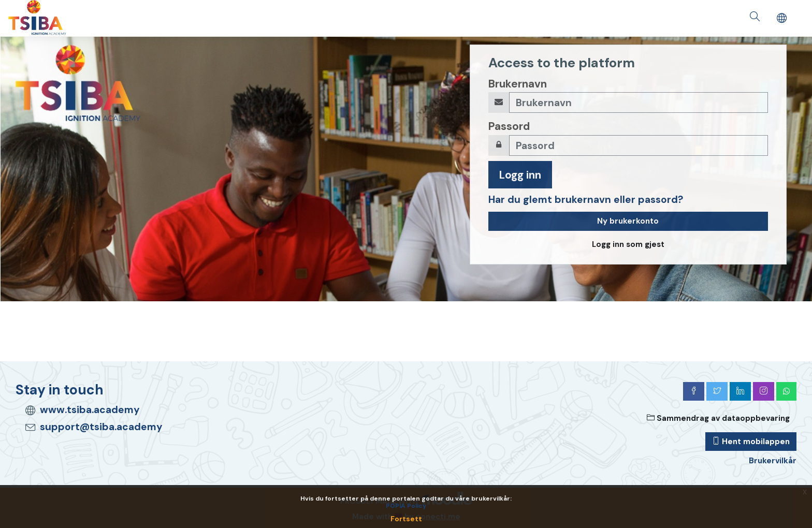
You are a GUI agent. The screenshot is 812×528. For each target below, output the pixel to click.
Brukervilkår (773, 461)
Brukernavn (518, 84)
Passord (509, 126)
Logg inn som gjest (628, 244)
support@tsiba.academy (101, 427)
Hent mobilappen (751, 442)
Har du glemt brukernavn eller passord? (586, 200)
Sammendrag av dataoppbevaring (718, 418)
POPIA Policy (406, 506)
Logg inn (520, 175)
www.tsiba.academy (90, 410)
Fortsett (406, 519)
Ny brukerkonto (628, 221)
